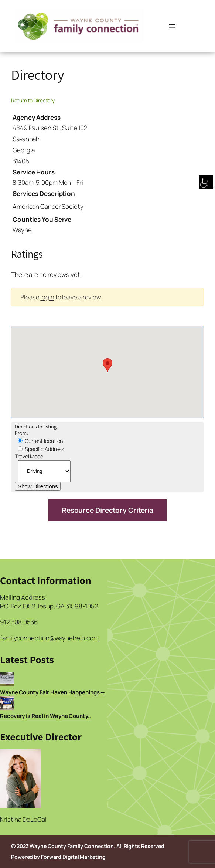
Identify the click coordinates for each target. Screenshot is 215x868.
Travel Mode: (30, 456)
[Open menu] (172, 26)
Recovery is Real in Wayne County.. (46, 716)
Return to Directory (33, 100)
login (47, 297)
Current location (40, 441)
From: (21, 433)
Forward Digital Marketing (73, 857)
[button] (107, 365)
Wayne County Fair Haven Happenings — (52, 692)
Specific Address (41, 449)
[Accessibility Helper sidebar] (206, 183)
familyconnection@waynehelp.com (49, 638)
